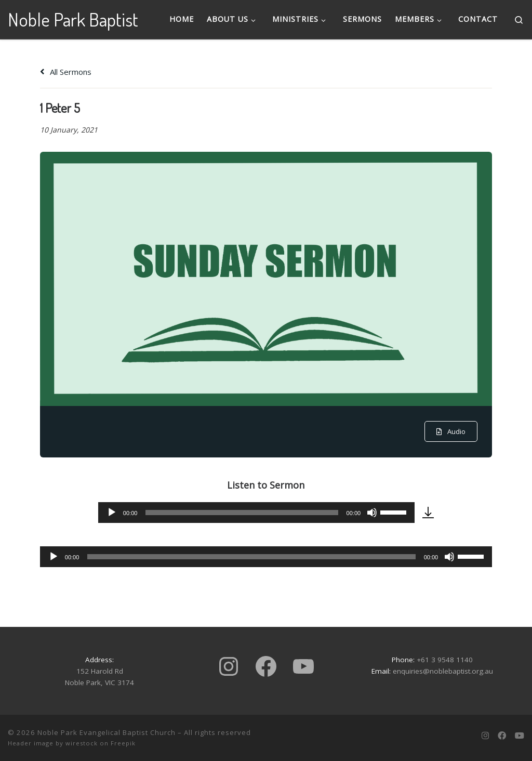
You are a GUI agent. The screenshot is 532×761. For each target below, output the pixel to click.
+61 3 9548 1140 (445, 660)
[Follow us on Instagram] (485, 736)
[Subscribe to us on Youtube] (520, 736)
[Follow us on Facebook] (502, 736)
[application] (256, 513)
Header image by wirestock (53, 743)
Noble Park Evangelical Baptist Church (107, 732)
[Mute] (372, 513)
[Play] (112, 513)
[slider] (242, 513)
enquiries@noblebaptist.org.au (443, 671)
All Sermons (66, 72)
